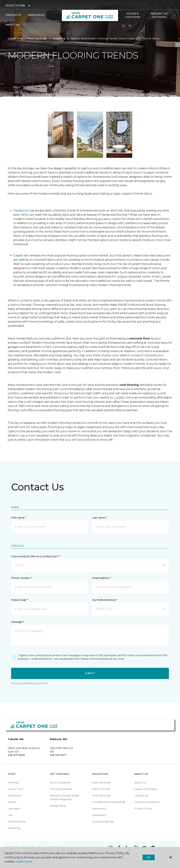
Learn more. (24, 862)
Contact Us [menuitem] (141, 796)
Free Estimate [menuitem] (17, 822)
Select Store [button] (15, 5)
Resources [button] (36, 15)
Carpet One (15, 38)
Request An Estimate (159, 15)
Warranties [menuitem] (99, 809)
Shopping (59, 38)
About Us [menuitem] (140, 783)
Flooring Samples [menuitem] (61, 789)
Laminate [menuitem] (14, 809)
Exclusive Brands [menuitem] (103, 822)
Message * (17, 622)
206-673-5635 (16, 755)
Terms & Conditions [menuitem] (147, 802)
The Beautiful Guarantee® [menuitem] (109, 802)
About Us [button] (12, 25)
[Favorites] (130, 26)
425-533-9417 (58, 755)
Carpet (18, 255)
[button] (123, 26)
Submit (90, 673)
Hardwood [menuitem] (14, 796)
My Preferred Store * (105, 600)
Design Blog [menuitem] (58, 806)
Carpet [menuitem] (12, 802)
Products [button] (13, 15)
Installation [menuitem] (99, 815)
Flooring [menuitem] (13, 783)
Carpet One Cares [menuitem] (146, 789)
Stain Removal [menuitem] (101, 783)
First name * (19, 518)
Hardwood (21, 210)
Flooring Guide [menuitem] (101, 796)
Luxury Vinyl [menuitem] (16, 789)
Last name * (99, 518)
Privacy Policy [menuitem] (143, 809)
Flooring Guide (37, 38)
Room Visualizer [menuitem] (60, 783)
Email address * (102, 578)
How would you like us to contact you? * (36, 556)
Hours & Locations (133, 15)
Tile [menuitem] (10, 815)
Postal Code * (19, 600)
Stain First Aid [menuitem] (101, 789)
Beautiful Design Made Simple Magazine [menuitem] (64, 797)
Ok (149, 857)
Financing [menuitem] (14, 828)
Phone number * (21, 578)
